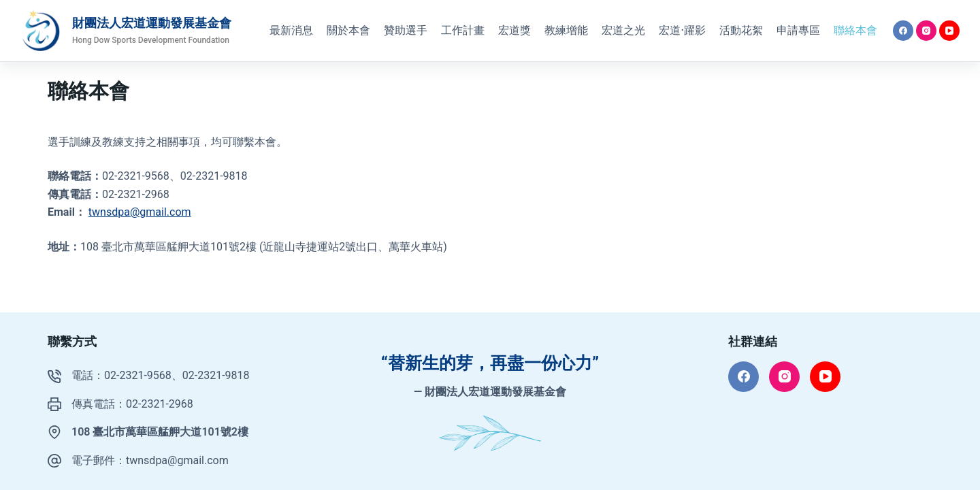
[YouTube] (949, 31)
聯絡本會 (855, 30)
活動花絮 (741, 30)
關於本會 (348, 30)
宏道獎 (514, 30)
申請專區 (798, 30)
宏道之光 (623, 30)
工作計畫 (463, 30)
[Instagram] (926, 31)
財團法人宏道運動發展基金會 (152, 23)
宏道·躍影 (682, 30)
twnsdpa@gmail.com (140, 212)
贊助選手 (406, 30)
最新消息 (291, 30)
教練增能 (566, 30)
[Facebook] (903, 31)
